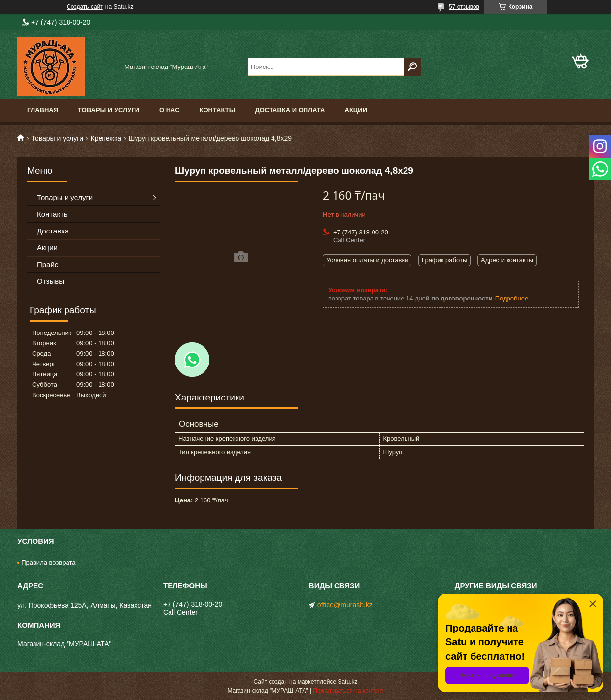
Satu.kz (347, 682)
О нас (170, 110)
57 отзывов (464, 7)
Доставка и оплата (290, 110)
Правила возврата (48, 562)
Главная (43, 110)
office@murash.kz (345, 605)
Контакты (218, 110)
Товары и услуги (109, 110)
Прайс (48, 264)
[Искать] (413, 67)
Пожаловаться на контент (348, 691)
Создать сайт (85, 7)
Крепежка (106, 138)
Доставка (53, 231)
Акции (356, 110)
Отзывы (51, 281)
